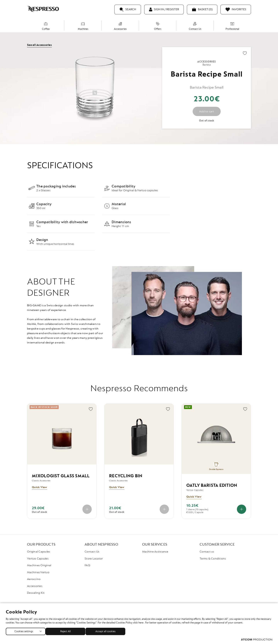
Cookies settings (24, 631)
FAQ (87, 565)
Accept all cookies (109, 631)
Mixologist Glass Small (61, 476)
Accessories (120, 26)
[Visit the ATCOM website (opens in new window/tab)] (257, 640)
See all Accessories (39, 45)
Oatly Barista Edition (212, 485)
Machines (83, 26)
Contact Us (195, 26)
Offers (158, 26)
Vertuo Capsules (38, 559)
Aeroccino (34, 579)
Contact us (207, 552)
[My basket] (202, 9)
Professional (232, 26)
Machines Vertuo (38, 572)
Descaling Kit (36, 593)
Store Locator (94, 559)
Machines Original (39, 565)
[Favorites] (236, 9)
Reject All (67, 631)
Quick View (39, 487)
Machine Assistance (155, 552)
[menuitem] (46, 26)
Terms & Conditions (213, 559)
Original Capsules (39, 552)
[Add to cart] (242, 509)
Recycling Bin (126, 476)
